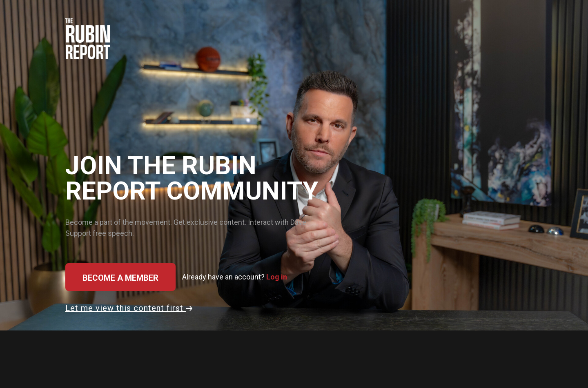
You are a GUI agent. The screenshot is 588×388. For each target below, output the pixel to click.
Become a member (120, 278)
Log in (277, 277)
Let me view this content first (129, 308)
